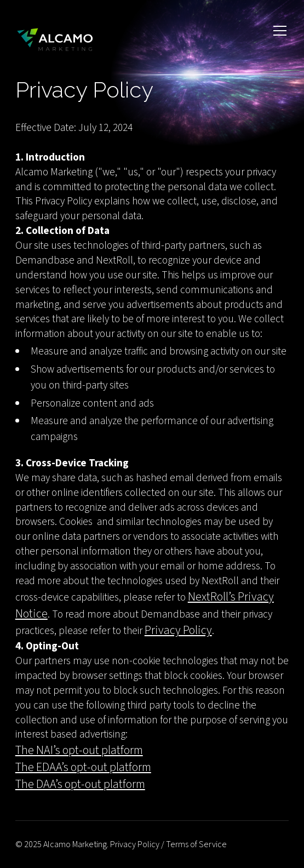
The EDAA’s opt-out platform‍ (83, 767)
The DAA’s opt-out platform (80, 784)
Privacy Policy (178, 630)
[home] (55, 40)
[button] (278, 39)
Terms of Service (196, 844)
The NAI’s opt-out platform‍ (79, 750)
